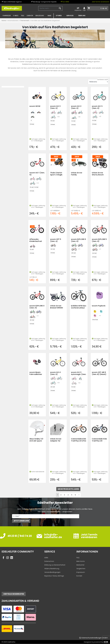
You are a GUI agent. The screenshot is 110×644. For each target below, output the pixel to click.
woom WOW (35, 106)
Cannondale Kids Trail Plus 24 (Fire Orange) (79, 440)
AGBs (46, 558)
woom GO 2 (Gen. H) (76, 107)
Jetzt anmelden (21, 521)
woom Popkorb (99, 306)
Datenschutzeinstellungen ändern (95, 638)
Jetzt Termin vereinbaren (100, 2)
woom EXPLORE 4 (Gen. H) (37, 307)
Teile (23, 16)
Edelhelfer (11, 642)
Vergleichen (81, 569)
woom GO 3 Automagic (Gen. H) (79, 373)
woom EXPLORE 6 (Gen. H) (78, 240)
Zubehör (30, 16)
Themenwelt (25, 21)
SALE (49, 16)
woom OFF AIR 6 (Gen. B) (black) (99, 373)
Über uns (82, 16)
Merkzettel (80, 565)
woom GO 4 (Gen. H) (55, 373)
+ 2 (100, 116)
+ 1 (79, 249)
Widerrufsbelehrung (52, 569)
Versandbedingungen (52, 572)
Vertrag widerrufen (14, 594)
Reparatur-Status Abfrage (54, 576)
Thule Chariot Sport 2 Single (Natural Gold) (57, 174)
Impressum (81, 572)
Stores (59, 16)
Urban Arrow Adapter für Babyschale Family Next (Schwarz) (56, 440)
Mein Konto (81, 561)
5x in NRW (65, 2)
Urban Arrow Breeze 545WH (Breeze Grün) (57, 307)
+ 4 (79, 117)
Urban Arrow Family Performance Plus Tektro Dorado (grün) (78, 174)
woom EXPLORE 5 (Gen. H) (99, 240)
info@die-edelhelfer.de (53, 536)
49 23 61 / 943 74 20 (20, 536)
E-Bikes (16, 16)
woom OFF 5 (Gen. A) (56, 240)
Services (70, 16)
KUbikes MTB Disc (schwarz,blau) (79, 307)
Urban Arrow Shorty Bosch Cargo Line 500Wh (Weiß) (98, 174)
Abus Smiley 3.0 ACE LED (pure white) (36, 440)
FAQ (78, 558)
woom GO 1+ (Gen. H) (97, 107)
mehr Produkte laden (68, 489)
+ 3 (58, 117)
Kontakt (79, 576)
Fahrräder (7, 16)
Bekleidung (40, 16)
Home (4, 21)
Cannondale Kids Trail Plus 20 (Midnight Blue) (99, 440)
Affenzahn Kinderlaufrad (36, 240)
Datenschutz (49, 561)
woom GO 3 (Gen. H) (55, 107)
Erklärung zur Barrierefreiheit (55, 565)
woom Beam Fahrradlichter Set (36, 373)
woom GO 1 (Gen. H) (37, 174)
